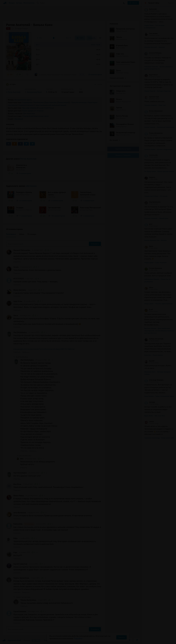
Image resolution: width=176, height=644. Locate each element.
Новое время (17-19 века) (33, 111)
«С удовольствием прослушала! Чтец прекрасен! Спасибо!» (56, 75)
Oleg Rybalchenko (152, 202)
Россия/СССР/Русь (45, 108)
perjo (148, 224)
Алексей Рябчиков (153, 53)
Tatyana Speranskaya (21, 578)
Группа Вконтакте (123, 149)
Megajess (150, 177)
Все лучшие (115, 140)
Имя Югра (17, 484)
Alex (22, 459)
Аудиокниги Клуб (12, 640)
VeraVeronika (151, 155)
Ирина (149, 246)
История (11, 85)
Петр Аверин (151, 34)
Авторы (19, 3)
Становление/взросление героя (35, 116)
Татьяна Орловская (153, 268)
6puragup (150, 402)
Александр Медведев (154, 380)
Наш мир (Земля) (29, 108)
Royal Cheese (151, 75)
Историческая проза (23, 100)
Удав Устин (18, 301)
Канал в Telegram (123, 155)
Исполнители (29, 3)
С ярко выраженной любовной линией (50, 105)
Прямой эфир (154, 3)
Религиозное (39, 102)
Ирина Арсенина (20, 290)
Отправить (95, 244)
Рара (15, 552)
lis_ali (149, 310)
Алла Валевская (20, 513)
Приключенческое (79, 102)
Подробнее (78, 638)
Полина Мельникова (154, 111)
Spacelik (149, 361)
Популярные (11, 234)
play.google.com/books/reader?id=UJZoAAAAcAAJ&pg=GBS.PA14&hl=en (44, 349)
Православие (63, 102)
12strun (149, 422)
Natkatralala (24, 524)
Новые (22, 234)
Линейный (19, 119)
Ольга (16, 316)
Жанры (12, 3)
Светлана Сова (152, 97)
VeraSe (16, 267)
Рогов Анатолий (28, 159)
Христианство (51, 102)
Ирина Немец (19, 496)
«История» (31, 186)
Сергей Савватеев (20, 564)
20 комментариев (95, 75)
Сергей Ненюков (20, 612)
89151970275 (19, 279)
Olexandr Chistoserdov (22, 250)
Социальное (27, 102)
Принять (121, 637)
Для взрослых (29, 113)
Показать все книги (118, 78)
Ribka (16, 538)
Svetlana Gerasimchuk (154, 339)
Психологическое (26, 105)
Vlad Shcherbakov (20, 332)
